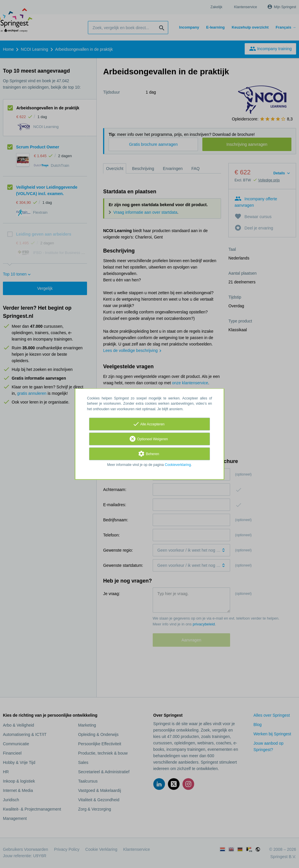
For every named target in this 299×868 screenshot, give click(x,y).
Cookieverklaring (178, 465)
